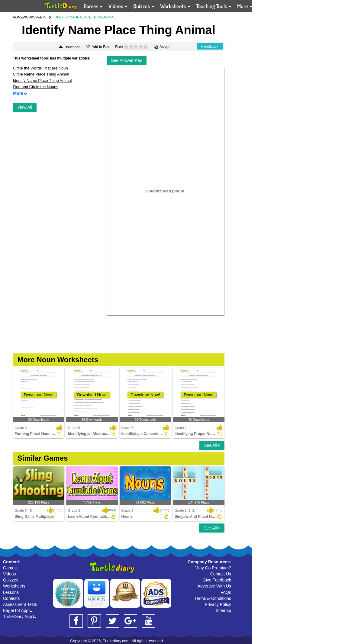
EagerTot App (18, 610)
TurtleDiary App (19, 617)
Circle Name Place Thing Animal (41, 74)
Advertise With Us (214, 586)
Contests (11, 598)
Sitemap (223, 610)
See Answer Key (127, 60)
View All (25, 107)
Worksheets (14, 586)
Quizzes (11, 580)
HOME (18, 17)
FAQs (226, 592)
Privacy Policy (218, 604)
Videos (10, 574)
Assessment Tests (20, 604)
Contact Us (221, 574)
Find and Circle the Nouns (36, 87)
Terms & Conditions (213, 598)
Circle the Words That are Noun (40, 68)
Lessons (11, 592)
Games (10, 568)
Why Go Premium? (213, 568)
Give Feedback (217, 580)
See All (212, 445)
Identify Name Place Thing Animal (42, 80)
